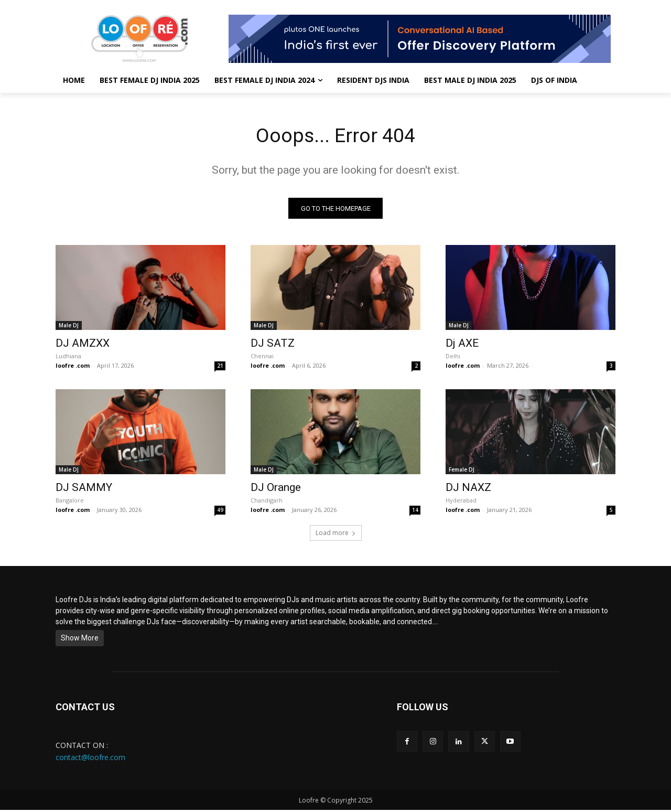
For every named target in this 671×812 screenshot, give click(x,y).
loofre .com (73, 367)
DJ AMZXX (83, 345)
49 (220, 512)
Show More (80, 640)
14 (415, 512)
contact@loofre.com (90, 759)
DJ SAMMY (84, 489)
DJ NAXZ (468, 489)
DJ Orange (276, 489)
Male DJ (69, 327)
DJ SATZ (273, 345)
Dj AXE (462, 345)
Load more (336, 535)
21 (220, 368)
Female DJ (462, 472)
